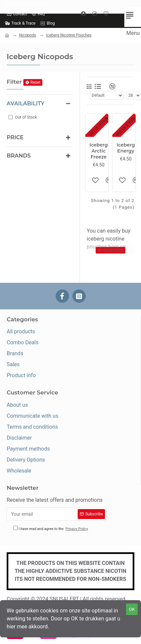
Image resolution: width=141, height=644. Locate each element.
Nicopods (27, 35)
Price (15, 137)
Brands (19, 156)
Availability (25, 104)
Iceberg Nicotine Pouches (69, 35)
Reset (35, 82)
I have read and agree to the (51, 529)
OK (132, 609)
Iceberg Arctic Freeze (98, 151)
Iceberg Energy (126, 148)
